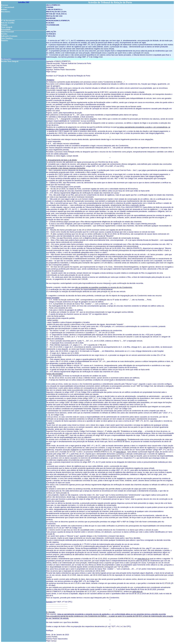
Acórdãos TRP (24, 2)
